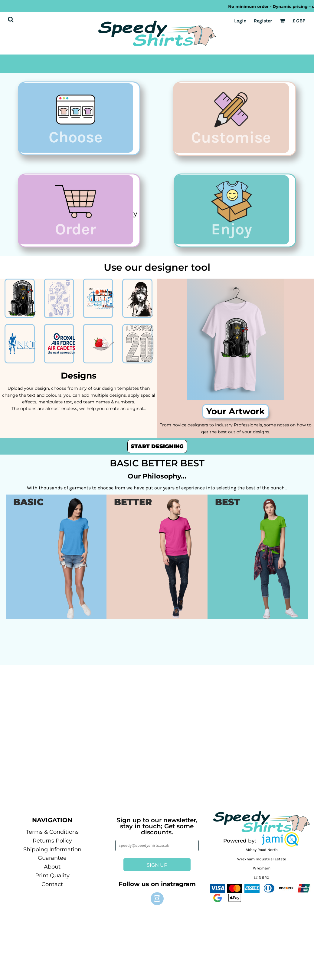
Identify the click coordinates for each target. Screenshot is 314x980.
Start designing (157, 451)
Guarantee (52, 862)
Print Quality (52, 880)
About (52, 871)
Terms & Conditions (52, 836)
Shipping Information (52, 854)
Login (240, 21)
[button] (280, 844)
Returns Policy (52, 845)
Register (263, 21)
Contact (52, 889)
